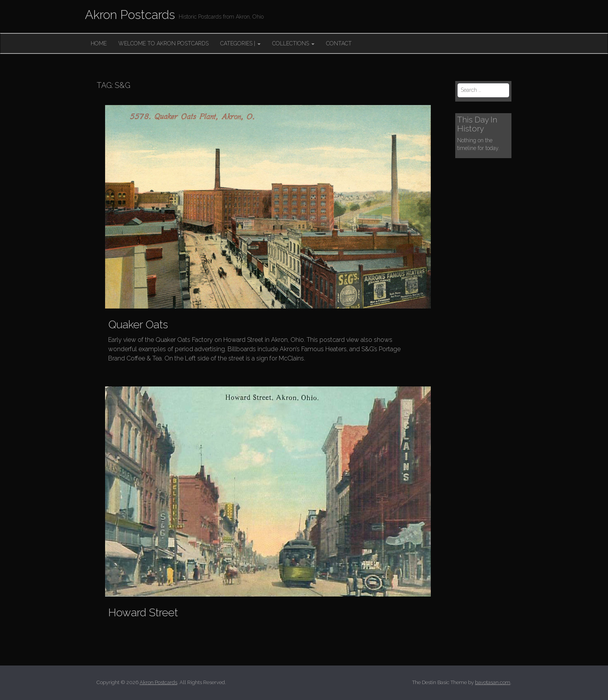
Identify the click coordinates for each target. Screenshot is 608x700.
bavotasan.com (493, 682)
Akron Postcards (130, 15)
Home (99, 43)
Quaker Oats (138, 325)
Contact (339, 43)
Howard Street (143, 613)
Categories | (240, 43)
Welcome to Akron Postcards (163, 43)
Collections (293, 43)
